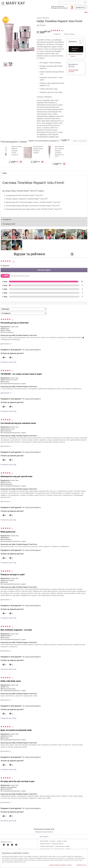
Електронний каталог (73, 71)
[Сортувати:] (23, 309)
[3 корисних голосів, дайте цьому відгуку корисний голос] (4, 407)
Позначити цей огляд (8, 362)
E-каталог (53, 841)
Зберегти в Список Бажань (76, 55)
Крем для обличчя (45, 844)
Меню (3, 3)
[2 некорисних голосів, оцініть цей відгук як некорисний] (11, 515)
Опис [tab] (5, 173)
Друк (86, 12)
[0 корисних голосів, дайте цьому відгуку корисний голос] (4, 358)
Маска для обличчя (58, 844)
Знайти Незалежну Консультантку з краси (59, 7)
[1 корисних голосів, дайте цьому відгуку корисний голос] (4, 714)
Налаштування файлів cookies (60, 865)
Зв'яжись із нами (62, 841)
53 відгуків (57, 34)
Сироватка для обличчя (47, 846)
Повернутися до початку (44, 832)
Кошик (81, 7)
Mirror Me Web (44, 841)
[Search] (72, 3)
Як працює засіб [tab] (9, 224)
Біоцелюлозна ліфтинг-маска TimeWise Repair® (38, 150)
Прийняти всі (81, 865)
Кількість (73, 42)
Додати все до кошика (80, 141)
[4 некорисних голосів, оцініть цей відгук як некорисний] (11, 460)
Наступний (44, 837)
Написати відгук (69, 34)
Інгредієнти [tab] (7, 219)
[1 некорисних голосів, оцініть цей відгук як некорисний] (11, 358)
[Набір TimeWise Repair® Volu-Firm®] (19, 37)
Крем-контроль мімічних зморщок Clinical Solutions (17, 151)
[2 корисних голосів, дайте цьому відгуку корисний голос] (4, 765)
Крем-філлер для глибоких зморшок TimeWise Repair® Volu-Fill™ (60, 152)
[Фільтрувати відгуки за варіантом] (23, 313)
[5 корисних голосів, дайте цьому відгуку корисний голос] (4, 460)
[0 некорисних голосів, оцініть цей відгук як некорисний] (11, 765)
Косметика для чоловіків (62, 846)
